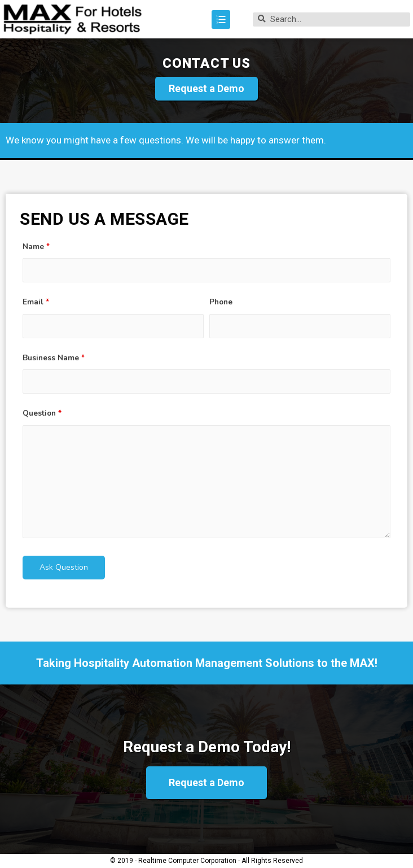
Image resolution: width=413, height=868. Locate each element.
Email (36, 302)
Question (42, 413)
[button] (206, 89)
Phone (221, 302)
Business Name (54, 358)
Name (36, 247)
